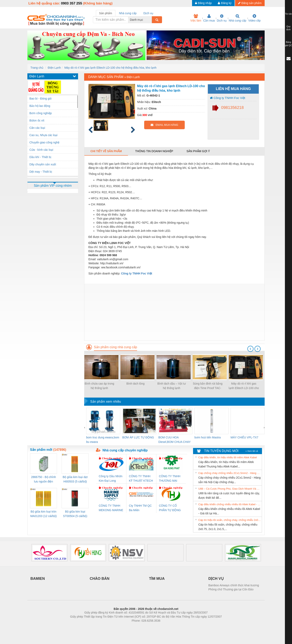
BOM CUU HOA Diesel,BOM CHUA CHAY (174, 440)
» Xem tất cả (252, 451)
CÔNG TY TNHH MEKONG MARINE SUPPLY (111, 508)
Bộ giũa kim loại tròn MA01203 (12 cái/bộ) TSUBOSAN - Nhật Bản (43, 514)
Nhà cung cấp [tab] (128, 13)
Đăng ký (225, 3)
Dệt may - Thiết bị (41, 172)
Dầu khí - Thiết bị (40, 157)
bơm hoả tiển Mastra (208, 437)
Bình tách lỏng (135, 384)
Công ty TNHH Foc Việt (228, 98)
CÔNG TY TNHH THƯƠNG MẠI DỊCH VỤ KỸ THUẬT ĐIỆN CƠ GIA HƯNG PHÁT (170, 479)
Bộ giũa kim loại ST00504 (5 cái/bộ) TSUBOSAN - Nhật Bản (75, 514)
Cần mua (209, 18)
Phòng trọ (120, 627)
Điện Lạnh (54, 68)
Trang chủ (37, 68)
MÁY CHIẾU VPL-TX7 (244, 437)
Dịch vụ (222, 18)
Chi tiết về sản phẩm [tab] (106, 151)
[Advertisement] (174, 312)
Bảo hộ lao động (40, 106)
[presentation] (250, 349)
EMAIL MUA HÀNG (164, 125)
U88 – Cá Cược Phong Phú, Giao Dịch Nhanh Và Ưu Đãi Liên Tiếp (230, 489)
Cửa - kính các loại (41, 150)
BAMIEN (38, 579)
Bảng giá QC (288, 44)
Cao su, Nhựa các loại (43, 135)
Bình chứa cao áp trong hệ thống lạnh (99, 386)
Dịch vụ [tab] (148, 13)
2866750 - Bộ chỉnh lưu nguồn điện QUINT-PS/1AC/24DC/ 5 (43, 480)
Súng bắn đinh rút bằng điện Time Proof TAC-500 (208, 386)
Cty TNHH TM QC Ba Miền (140, 508)
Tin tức (289, 14)
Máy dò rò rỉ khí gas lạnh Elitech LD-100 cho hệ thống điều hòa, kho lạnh (110, 68)
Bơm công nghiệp (41, 113)
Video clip (254, 18)
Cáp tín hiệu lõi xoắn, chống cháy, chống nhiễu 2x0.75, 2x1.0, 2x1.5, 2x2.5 (230, 520)
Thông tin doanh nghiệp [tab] (154, 151)
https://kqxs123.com (165, 627)
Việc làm (196, 18)
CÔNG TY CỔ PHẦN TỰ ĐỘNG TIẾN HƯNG (170, 508)
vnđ (150, 115)
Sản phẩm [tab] (106, 13)
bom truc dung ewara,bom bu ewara (103, 440)
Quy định (288, 28)
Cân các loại (37, 128)
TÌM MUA (157, 579)
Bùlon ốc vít (37, 120)
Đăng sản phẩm (250, 3)
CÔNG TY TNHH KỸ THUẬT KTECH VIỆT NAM (141, 479)
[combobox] (151, 20)
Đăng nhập (203, 3)
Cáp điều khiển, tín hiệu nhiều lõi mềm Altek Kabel (228, 457)
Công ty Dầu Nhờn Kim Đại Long (111, 478)
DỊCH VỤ (216, 579)
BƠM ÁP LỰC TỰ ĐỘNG (138, 437)
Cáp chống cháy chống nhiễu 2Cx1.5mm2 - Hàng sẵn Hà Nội (230, 473)
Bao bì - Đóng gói (40, 99)
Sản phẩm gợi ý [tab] (198, 151)
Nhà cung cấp (238, 18)
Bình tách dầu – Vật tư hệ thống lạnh (172, 386)
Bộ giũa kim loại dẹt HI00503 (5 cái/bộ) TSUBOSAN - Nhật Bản (75, 480)
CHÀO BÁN (100, 579)
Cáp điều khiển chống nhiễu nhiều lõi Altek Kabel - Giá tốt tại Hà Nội (230, 504)
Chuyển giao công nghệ (44, 142)
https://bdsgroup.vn (141, 627)
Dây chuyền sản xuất (43, 164)
